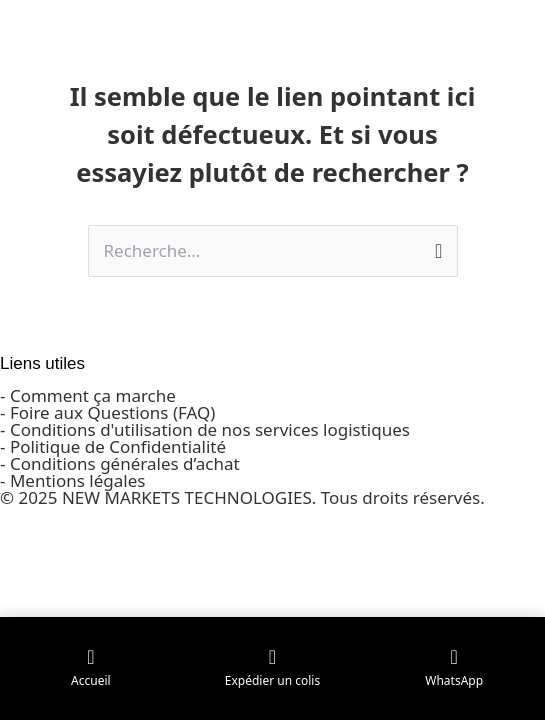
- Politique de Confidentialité (113, 446)
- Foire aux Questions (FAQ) (107, 412)
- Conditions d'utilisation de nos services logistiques (205, 429)
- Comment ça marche (88, 395)
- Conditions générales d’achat (120, 463)
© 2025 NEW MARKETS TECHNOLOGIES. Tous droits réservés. (242, 497)
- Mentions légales (72, 480)
